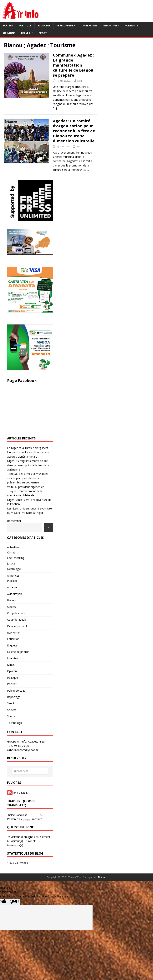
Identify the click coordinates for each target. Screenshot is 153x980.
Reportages (111, 26)
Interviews (90, 26)
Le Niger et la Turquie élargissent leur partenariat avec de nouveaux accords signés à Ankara (28, 452)
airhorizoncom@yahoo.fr (23, 750)
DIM (80, 81)
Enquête (12, 645)
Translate (32, 819)
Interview (13, 658)
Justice (11, 563)
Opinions (9, 33)
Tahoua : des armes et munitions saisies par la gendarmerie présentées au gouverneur (28, 478)
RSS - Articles (18, 793)
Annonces (13, 576)
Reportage (14, 697)
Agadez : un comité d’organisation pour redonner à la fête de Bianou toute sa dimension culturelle (74, 131)
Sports (11, 716)
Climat (11, 552)
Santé (11, 703)
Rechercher (14, 521)
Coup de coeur (16, 613)
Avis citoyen (15, 594)
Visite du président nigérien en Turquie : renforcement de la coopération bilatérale (26, 491)
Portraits (131, 26)
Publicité (12, 581)
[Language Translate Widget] (25, 815)
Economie (44, 26)
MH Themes (100, 877)
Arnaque (12, 587)
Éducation (13, 639)
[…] (55, 108)
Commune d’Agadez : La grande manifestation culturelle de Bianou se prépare (73, 65)
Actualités (13, 547)
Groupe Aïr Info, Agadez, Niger (26, 741)
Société (8, 26)
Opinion (12, 671)
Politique (25, 26)
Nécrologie (14, 569)
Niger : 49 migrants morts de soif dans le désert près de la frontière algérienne (28, 465)
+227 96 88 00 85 (18, 746)
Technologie (15, 723)
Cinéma (12, 607)
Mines (11, 665)
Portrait (12, 684)
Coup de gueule (17, 620)
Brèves (25, 33)
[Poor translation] (14, 902)
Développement (67, 26)
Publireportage (16, 691)
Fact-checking (16, 558)
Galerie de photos (18, 652)
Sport (43, 33)
